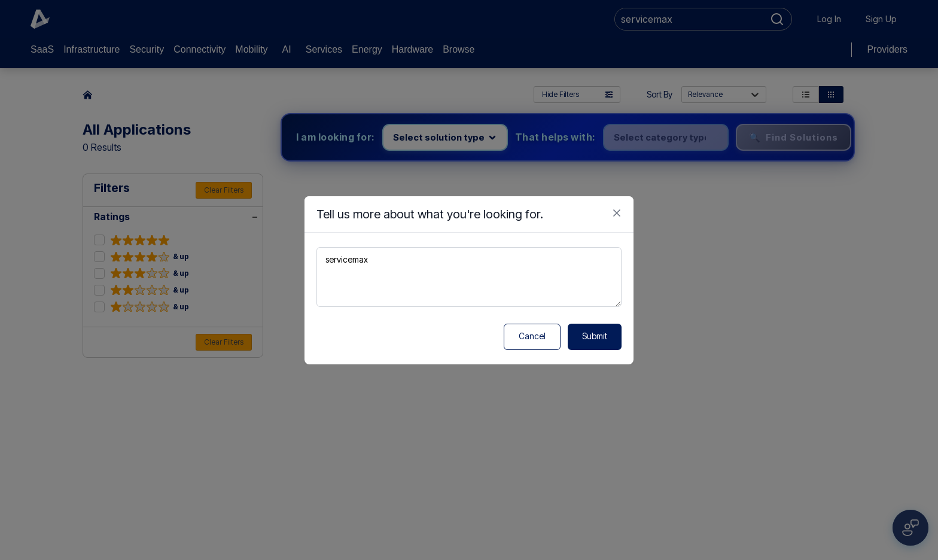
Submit (595, 336)
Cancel (532, 336)
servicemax (469, 277)
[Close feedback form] (617, 213)
